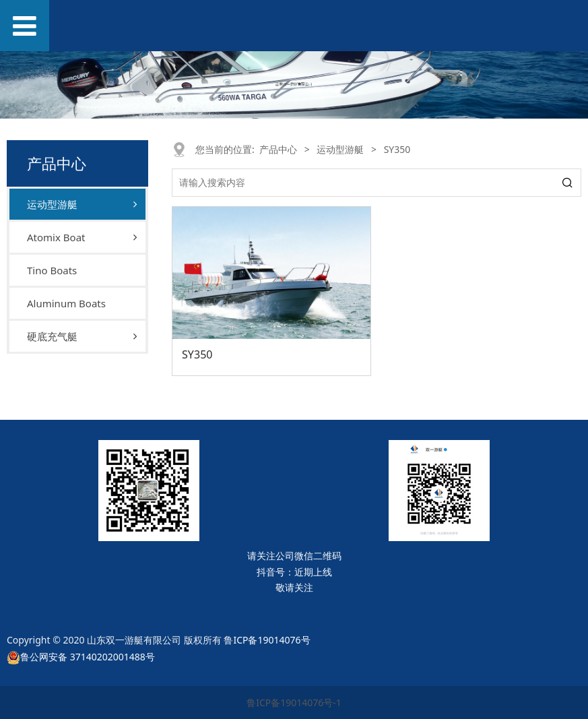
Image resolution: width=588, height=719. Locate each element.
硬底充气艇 (52, 336)
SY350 (197, 354)
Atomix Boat (56, 237)
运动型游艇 (52, 204)
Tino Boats (52, 270)
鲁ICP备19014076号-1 (294, 702)
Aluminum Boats (66, 303)
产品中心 (278, 149)
